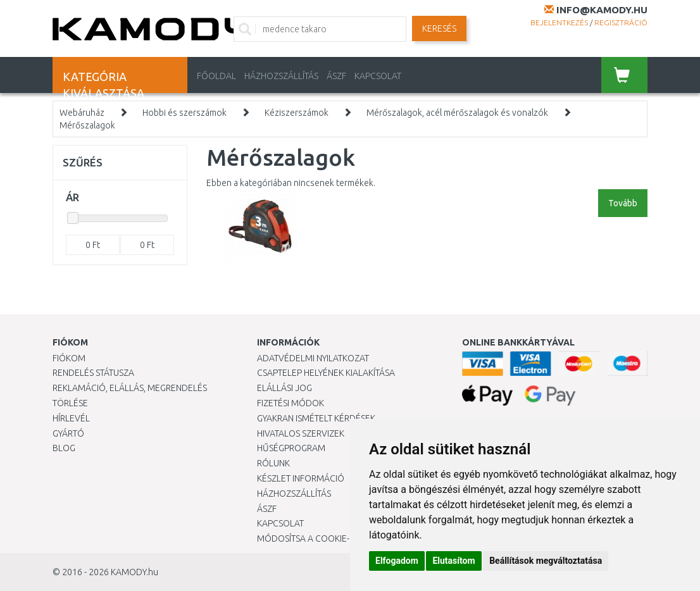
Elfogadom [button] (397, 561)
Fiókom (69, 358)
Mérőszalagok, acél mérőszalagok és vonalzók (457, 113)
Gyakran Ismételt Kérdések (316, 418)
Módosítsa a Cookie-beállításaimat (336, 538)
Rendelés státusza (93, 373)
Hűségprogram (291, 448)
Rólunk (273, 463)
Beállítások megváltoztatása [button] (546, 561)
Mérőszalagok (87, 125)
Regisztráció (621, 22)
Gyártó (68, 433)
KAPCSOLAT (378, 76)
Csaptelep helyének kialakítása (326, 373)
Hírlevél (71, 418)
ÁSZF (336, 76)
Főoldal (216, 76)
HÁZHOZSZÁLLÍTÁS (281, 76)
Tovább (623, 203)
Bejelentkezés (559, 22)
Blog (64, 448)
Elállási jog (284, 388)
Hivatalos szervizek (301, 433)
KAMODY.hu (134, 572)
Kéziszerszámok (297, 113)
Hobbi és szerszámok (184, 113)
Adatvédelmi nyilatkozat (313, 358)
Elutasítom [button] (453, 561)
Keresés (439, 28)
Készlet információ (301, 478)
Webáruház (82, 113)
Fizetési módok (291, 403)
